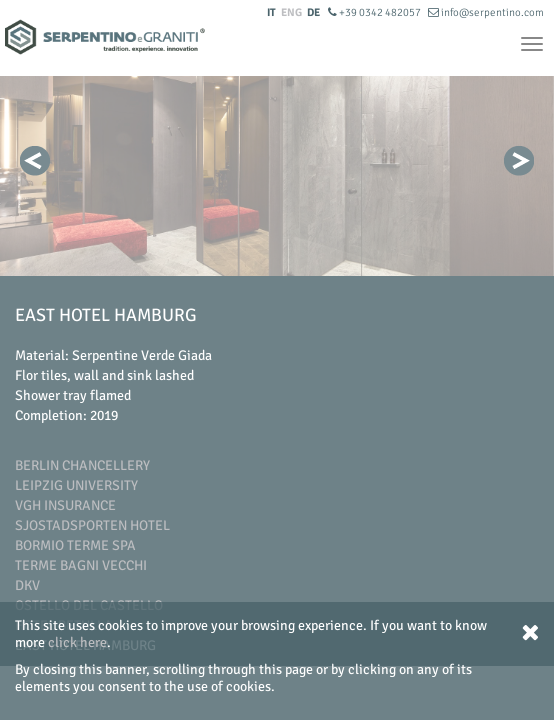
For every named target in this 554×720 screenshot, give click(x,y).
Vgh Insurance (65, 505)
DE (313, 12)
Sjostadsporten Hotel (92, 525)
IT (271, 12)
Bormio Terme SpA (75, 545)
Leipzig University (76, 485)
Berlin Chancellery (82, 465)
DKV (27, 585)
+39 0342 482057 (375, 12)
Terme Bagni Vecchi (81, 565)
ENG (291, 12)
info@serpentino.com (486, 12)
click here (77, 642)
